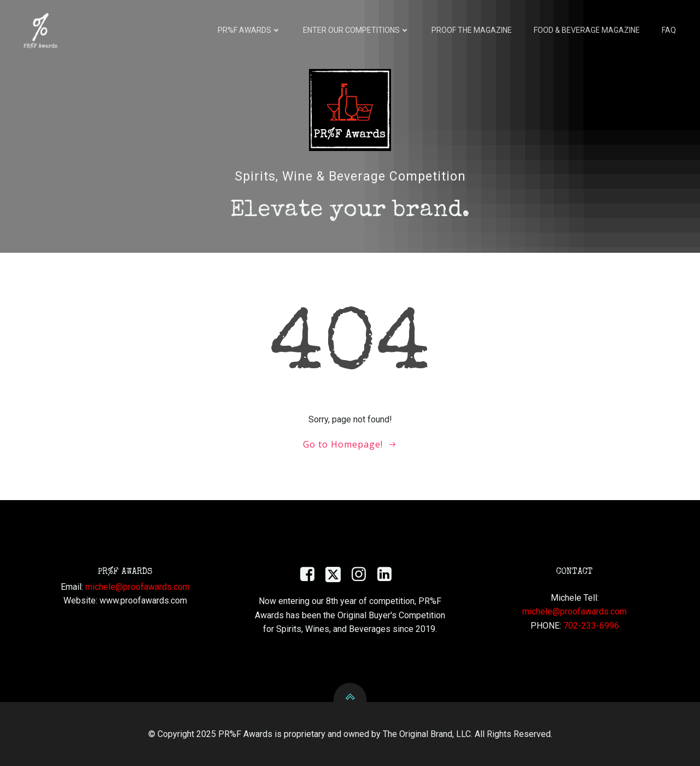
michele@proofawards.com (138, 587)
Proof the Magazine (472, 30)
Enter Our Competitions (356, 30)
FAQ (669, 30)
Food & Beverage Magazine (587, 30)
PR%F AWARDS (249, 30)
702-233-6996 (591, 626)
